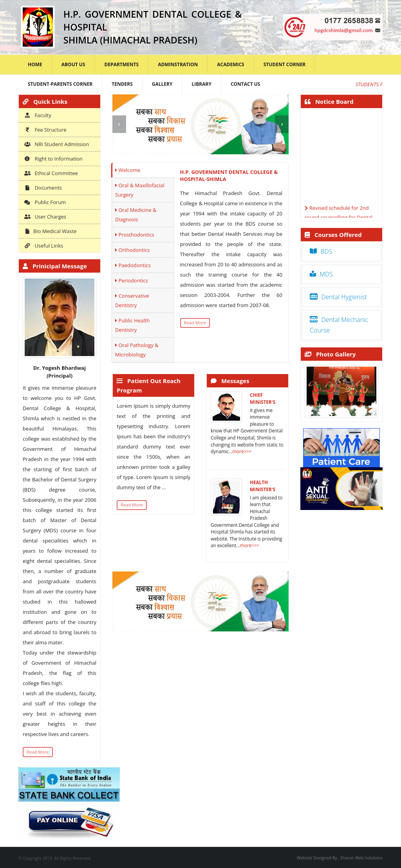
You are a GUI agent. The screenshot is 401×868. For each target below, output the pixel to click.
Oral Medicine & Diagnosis (136, 215)
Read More (38, 752)
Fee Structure (45, 130)
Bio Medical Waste (51, 231)
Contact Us (246, 84)
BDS (321, 251)
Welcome (128, 170)
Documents (43, 188)
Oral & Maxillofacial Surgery (140, 190)
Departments (122, 64)
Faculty (38, 115)
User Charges (45, 217)
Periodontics (132, 280)
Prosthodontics (135, 235)
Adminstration (178, 64)
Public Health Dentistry (132, 325)
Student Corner (285, 64)
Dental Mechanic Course (339, 325)
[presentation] (119, 124)
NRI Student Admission (57, 144)
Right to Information (53, 159)
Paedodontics (133, 265)
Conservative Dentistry (132, 300)
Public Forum (45, 202)
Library (201, 84)
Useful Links (44, 246)
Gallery (162, 84)
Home (35, 64)
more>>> (242, 451)
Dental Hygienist (338, 297)
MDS (321, 274)
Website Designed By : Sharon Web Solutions (340, 858)
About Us (73, 64)
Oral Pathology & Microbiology (137, 350)
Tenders (122, 84)
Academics (230, 64)
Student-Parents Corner (60, 84)
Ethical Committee (51, 173)
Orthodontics (132, 250)
